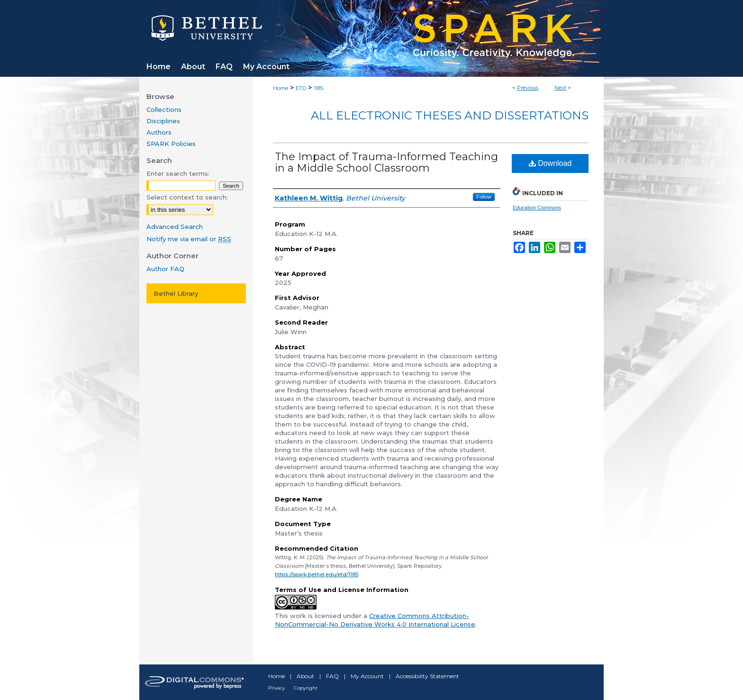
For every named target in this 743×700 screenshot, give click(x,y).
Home (281, 88)
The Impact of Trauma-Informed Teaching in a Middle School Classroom (386, 162)
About (305, 676)
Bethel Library (176, 293)
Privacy (276, 688)
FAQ (332, 676)
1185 (318, 88)
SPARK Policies (171, 144)
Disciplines (163, 121)
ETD (301, 88)
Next (560, 88)
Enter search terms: (178, 173)
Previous (528, 88)
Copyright (306, 688)
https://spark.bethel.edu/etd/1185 (317, 574)
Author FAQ (165, 269)
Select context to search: (187, 197)
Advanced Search (175, 227)
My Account (367, 676)
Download (550, 163)
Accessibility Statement (427, 676)
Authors (159, 132)
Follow (484, 197)
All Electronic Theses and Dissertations (450, 115)
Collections (164, 109)
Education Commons (537, 208)
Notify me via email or (189, 239)
